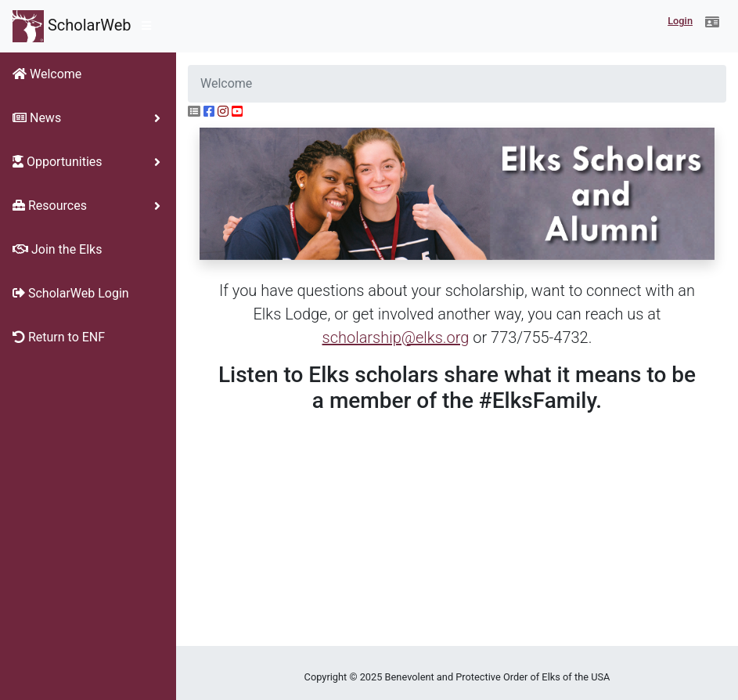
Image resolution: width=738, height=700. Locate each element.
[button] (712, 23)
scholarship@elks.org (396, 337)
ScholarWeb (72, 26)
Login (680, 21)
